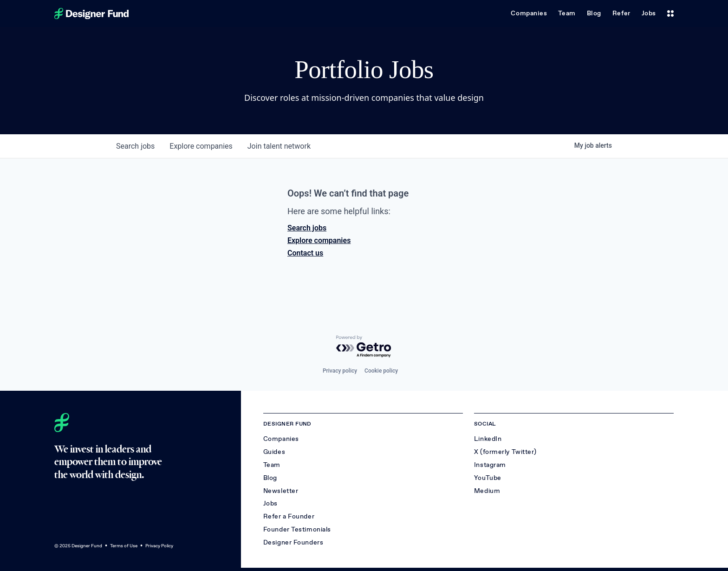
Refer (621, 13)
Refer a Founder (289, 516)
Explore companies (319, 240)
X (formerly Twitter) (505, 452)
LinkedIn (488, 439)
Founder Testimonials (297, 529)
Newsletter (281, 491)
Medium (487, 491)
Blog (594, 13)
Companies (529, 13)
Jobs (649, 13)
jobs (135, 146)
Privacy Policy (159, 546)
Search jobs (307, 228)
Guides (274, 452)
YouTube (488, 478)
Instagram (490, 465)
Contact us (305, 253)
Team (567, 13)
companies (201, 146)
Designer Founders (293, 542)
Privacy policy (340, 371)
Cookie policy (381, 371)
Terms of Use (124, 546)
